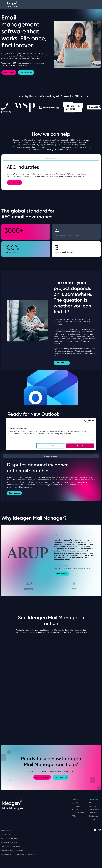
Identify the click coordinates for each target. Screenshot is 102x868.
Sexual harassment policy (11, 846)
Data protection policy (10, 838)
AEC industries (51, 158)
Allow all (80, 446)
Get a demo (62, 363)
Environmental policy (9, 842)
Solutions (76, 806)
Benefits (75, 803)
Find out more (14, 182)
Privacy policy (6, 830)
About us (93, 803)
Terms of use (6, 834)
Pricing (75, 809)
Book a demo (9, 72)
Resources (93, 813)
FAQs (74, 816)
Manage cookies (51, 446)
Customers (93, 816)
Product (75, 800)
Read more (61, 574)
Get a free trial (26, 72)
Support (92, 819)
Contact (92, 806)
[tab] (28, 583)
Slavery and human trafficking (12, 851)
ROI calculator (78, 813)
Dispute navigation (51, 456)
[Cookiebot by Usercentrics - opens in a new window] (86, 421)
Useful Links (94, 800)
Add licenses (94, 809)
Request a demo (42, 777)
